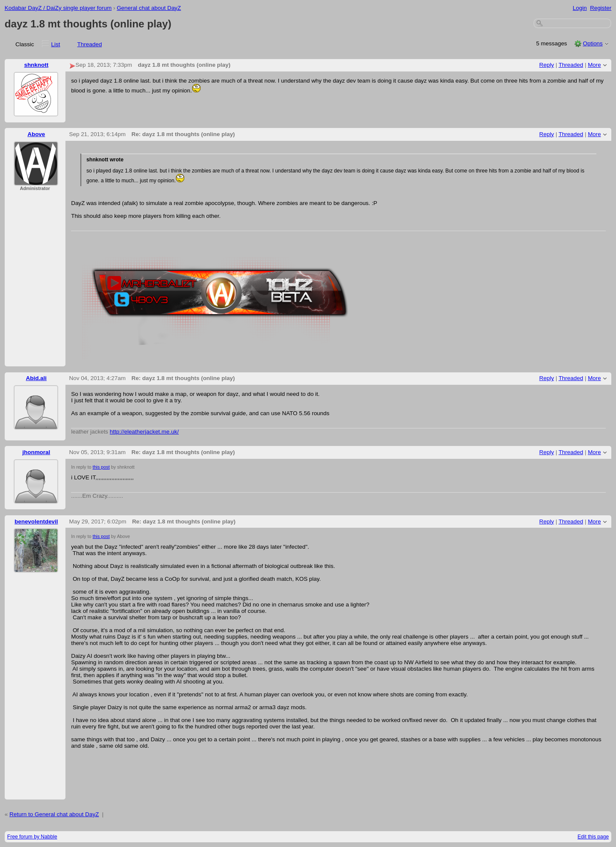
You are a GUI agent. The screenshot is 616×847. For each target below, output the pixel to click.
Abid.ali (37, 378)
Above (36, 134)
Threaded (90, 44)
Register (601, 8)
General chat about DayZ (149, 8)
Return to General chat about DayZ (54, 814)
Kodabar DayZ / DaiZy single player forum (58, 8)
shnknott (36, 65)
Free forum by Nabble (32, 837)
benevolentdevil (36, 522)
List (56, 44)
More (594, 65)
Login (580, 8)
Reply (547, 65)
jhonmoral (36, 452)
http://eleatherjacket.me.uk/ (144, 432)
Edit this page (593, 837)
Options (592, 43)
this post (101, 467)
